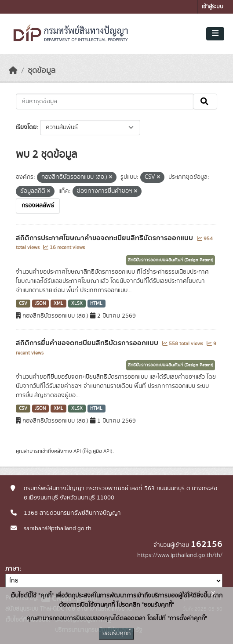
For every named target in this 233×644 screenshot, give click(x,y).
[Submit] (205, 101)
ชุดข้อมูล (42, 71)
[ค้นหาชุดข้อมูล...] (105, 101)
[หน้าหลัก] (13, 71)
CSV (23, 304)
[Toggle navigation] (215, 34)
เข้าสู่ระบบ (213, 7)
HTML (96, 304)
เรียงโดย (26, 127)
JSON (40, 304)
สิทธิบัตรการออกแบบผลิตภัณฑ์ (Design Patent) (171, 260)
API (77, 451)
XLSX (77, 304)
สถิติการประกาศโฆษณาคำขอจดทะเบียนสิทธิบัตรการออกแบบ (105, 238)
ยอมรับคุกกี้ (116, 633)
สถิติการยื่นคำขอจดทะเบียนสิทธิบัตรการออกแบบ (88, 343)
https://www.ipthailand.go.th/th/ (180, 555)
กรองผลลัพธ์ (38, 206)
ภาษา (12, 569)
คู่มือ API (102, 451)
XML (58, 304)
